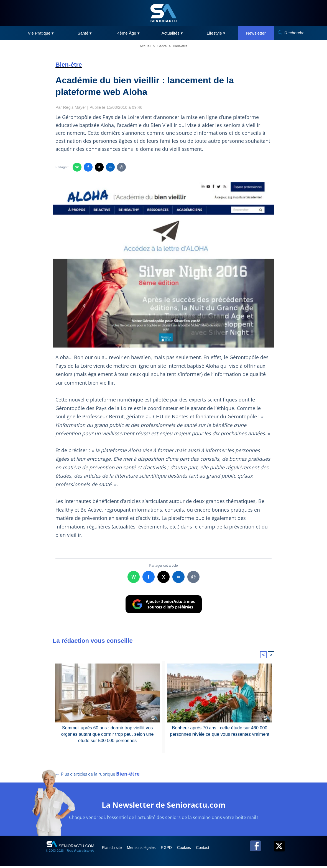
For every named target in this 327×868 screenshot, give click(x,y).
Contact (210, 849)
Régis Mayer (75, 107)
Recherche (294, 33)
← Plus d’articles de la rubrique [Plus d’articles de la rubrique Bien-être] (98, 776)
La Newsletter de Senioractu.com (164, 806)
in (110, 167)
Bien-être (180, 46)
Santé (162, 46)
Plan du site (113, 849)
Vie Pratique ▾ (41, 33)
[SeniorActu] (163, 13)
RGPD (171, 849)
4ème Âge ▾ (128, 33)
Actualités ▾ (172, 33)
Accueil (145, 46)
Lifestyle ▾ (216, 33)
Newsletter (256, 33)
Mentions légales (145, 849)
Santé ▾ (85, 33)
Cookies (190, 849)
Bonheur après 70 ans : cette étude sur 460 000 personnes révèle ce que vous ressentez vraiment (220, 731)
